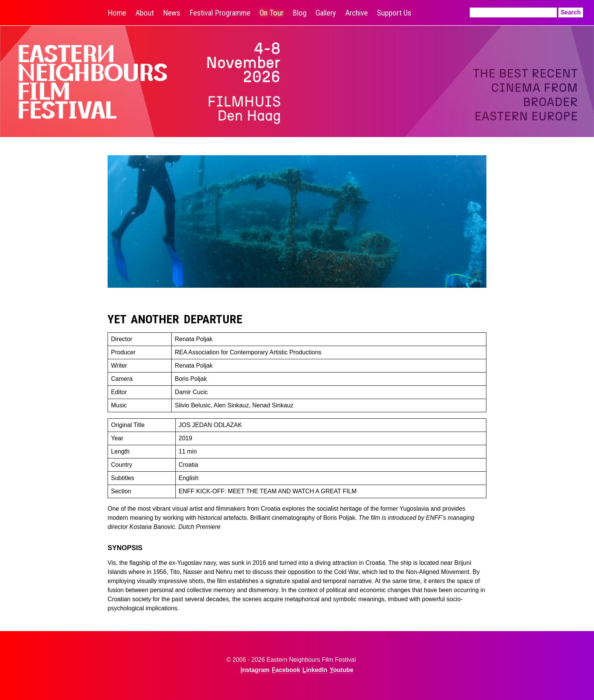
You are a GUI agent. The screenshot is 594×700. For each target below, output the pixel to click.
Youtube (342, 670)
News (172, 13)
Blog (299, 13)
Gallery (326, 13)
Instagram (255, 670)
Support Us (394, 13)
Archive (356, 13)
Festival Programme (220, 13)
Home (117, 13)
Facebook (286, 670)
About (145, 13)
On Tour (271, 13)
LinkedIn (315, 670)
